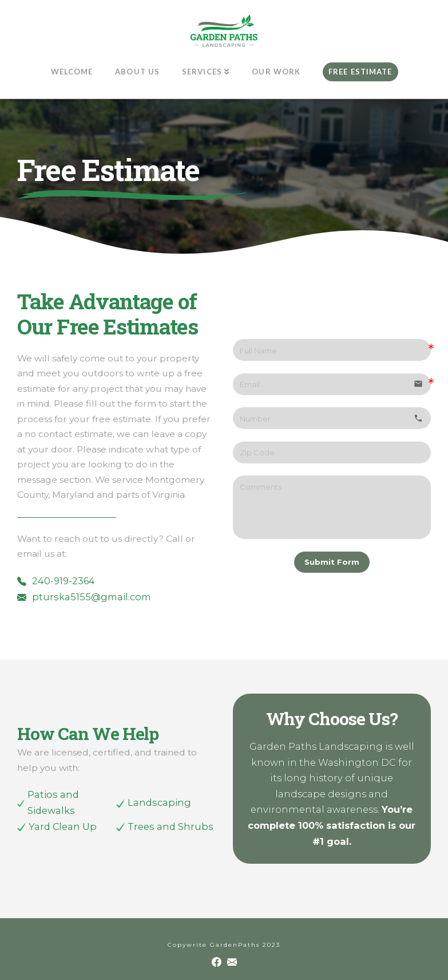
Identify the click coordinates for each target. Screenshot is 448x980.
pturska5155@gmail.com (92, 597)
